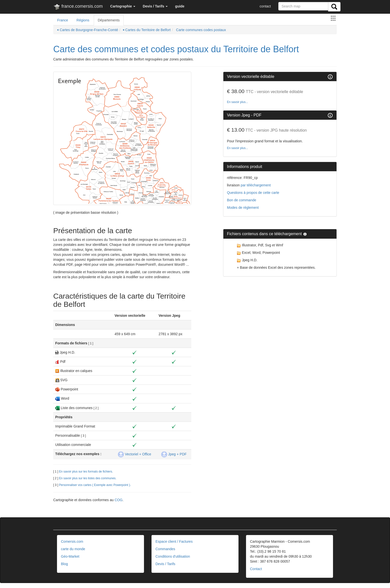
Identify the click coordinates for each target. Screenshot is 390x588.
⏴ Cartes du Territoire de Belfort (147, 30)
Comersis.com (72, 541)
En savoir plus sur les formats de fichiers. (86, 472)
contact (265, 6)
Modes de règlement (243, 208)
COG (119, 500)
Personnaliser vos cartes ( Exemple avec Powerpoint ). (95, 485)
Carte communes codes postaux (201, 30)
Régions (83, 20)
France (63, 20)
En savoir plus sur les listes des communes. (88, 478)
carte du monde (73, 549)
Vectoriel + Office (135, 454)
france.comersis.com (78, 7)
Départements (109, 20)
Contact (256, 569)
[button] (123, 6)
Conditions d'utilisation (173, 556)
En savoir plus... (238, 102)
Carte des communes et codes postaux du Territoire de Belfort (176, 49)
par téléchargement (255, 185)
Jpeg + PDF (174, 454)
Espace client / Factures (174, 541)
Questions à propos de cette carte (253, 193)
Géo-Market (70, 556)
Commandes (165, 549)
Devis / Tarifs (165, 564)
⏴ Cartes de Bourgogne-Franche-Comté (88, 30)
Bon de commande (242, 200)
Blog (64, 564)
